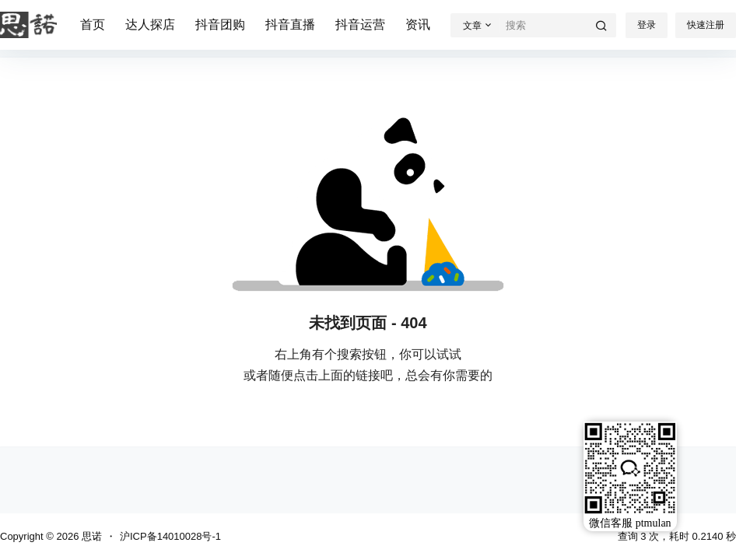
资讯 (418, 24)
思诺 (90, 536)
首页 (93, 24)
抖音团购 (220, 24)
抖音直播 (290, 24)
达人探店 (150, 24)
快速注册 (706, 25)
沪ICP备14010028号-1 (170, 536)
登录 (647, 25)
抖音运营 (360, 24)
